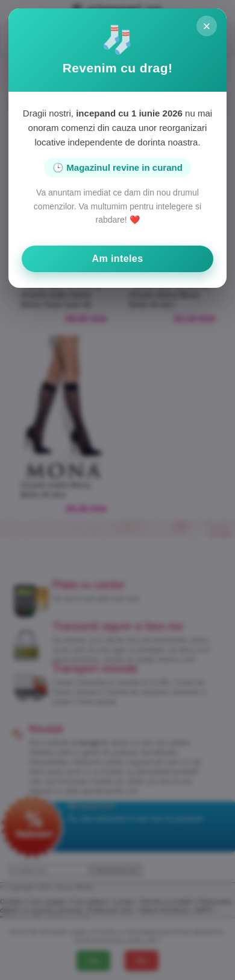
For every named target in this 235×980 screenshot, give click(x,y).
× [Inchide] (207, 26)
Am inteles (118, 259)
